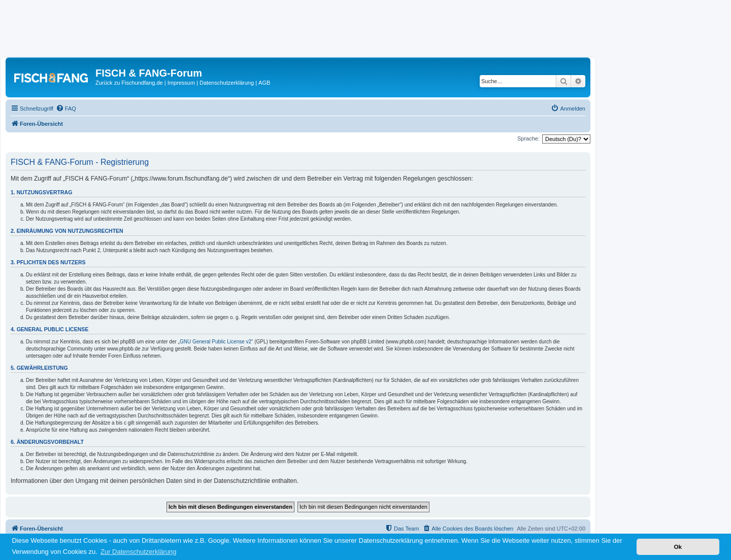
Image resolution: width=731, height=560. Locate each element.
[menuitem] (66, 109)
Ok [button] (678, 547)
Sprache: (528, 138)
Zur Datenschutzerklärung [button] (139, 552)
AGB (264, 83)
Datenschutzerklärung (227, 83)
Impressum (181, 83)
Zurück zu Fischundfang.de (129, 83)
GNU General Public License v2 (215, 342)
